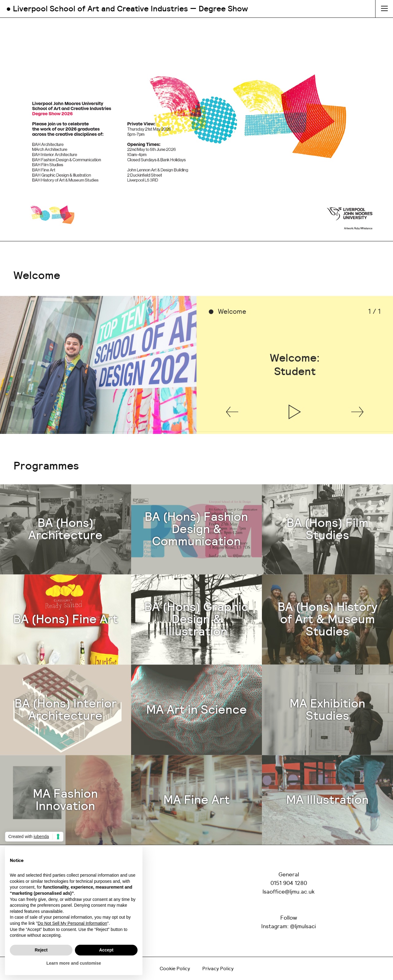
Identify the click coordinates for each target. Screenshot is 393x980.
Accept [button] (106, 950)
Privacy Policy (218, 969)
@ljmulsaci (303, 927)
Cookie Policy (175, 969)
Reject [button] (41, 950)
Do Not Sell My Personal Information (72, 923)
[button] (232, 430)
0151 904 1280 (289, 883)
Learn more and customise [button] (74, 963)
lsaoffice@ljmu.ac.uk (289, 892)
